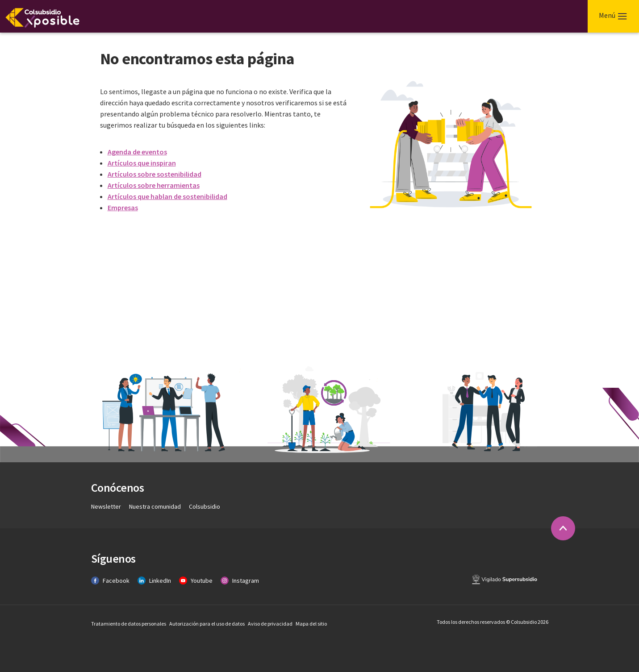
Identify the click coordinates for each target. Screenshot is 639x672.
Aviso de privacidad (271, 624)
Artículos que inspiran (142, 163)
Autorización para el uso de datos (207, 624)
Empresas (123, 207)
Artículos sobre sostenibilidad (155, 174)
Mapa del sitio (311, 624)
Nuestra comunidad (156, 506)
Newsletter (107, 506)
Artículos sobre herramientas (154, 185)
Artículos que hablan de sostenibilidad (167, 196)
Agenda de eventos (137, 152)
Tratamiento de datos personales (129, 624)
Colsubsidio (205, 506)
